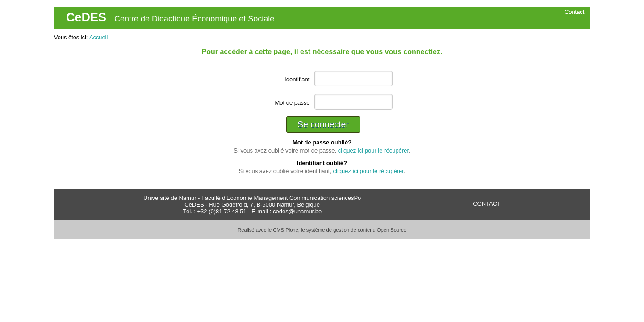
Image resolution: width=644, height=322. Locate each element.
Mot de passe (292, 103)
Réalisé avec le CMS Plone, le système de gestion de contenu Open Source (322, 230)
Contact (574, 12)
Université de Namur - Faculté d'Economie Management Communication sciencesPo (252, 198)
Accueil (98, 37)
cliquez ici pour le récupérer (373, 150)
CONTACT (487, 204)
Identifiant (297, 79)
